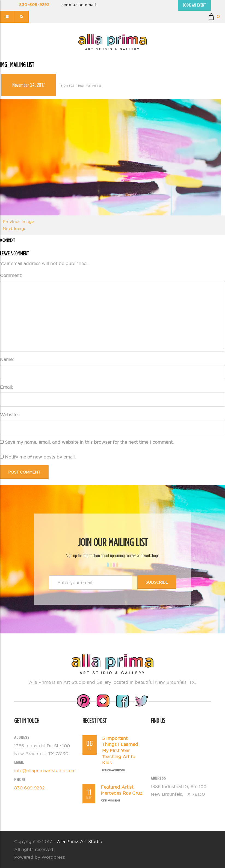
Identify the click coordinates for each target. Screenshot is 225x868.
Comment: (11, 275)
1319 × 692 (67, 86)
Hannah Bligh (114, 801)
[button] (214, 17)
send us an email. (79, 5)
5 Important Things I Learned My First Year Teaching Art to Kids (120, 751)
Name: (7, 359)
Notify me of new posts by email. (40, 457)
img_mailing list (90, 86)
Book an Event (194, 5)
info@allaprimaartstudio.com (45, 771)
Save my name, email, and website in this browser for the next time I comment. (89, 442)
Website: (9, 415)
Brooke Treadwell (117, 770)
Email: (6, 387)
